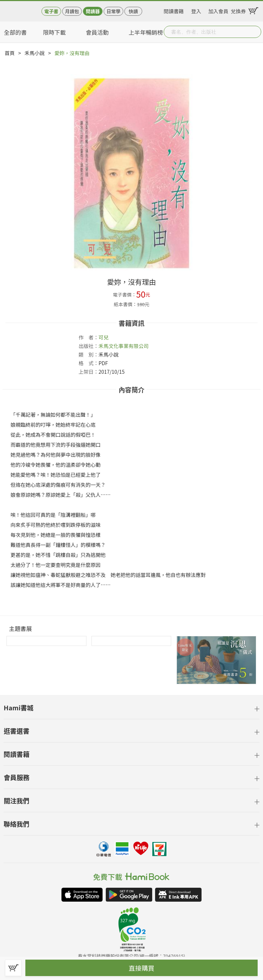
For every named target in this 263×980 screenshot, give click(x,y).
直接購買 (142, 968)
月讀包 (72, 11)
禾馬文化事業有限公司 (124, 346)
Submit (255, 32)
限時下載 (54, 32)
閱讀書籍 (174, 10)
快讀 (133, 11)
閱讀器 (93, 11)
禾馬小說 (35, 53)
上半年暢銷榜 (146, 32)
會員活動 (97, 32)
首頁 (10, 53)
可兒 (104, 337)
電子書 (51, 11)
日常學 (113, 11)
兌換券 (238, 10)
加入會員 (218, 10)
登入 (196, 10)
